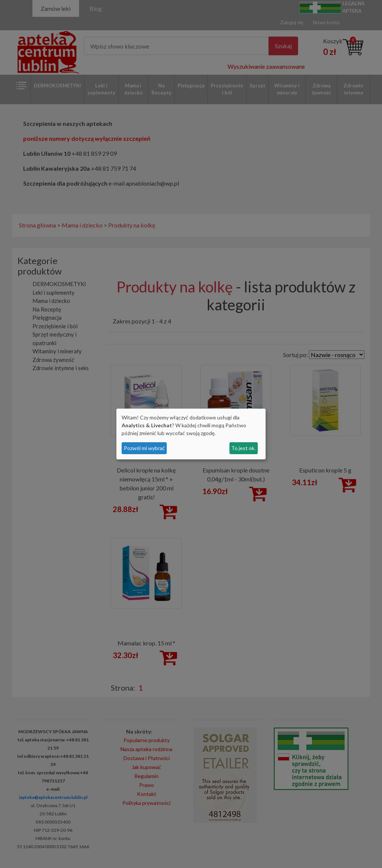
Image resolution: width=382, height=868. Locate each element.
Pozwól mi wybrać (144, 448)
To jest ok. (243, 448)
